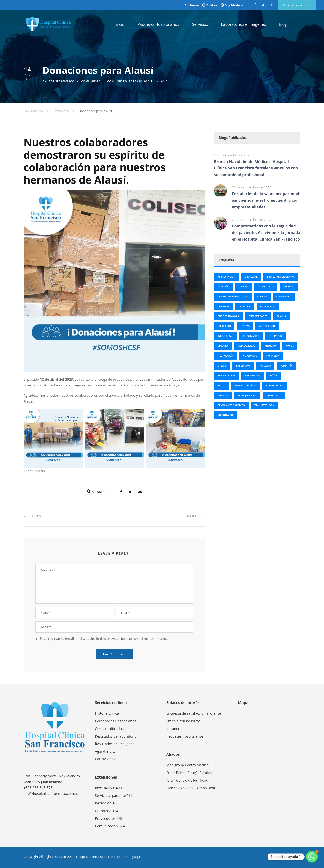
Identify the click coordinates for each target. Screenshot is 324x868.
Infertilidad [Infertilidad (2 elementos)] (225, 336)
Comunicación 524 (110, 826)
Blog (283, 24)
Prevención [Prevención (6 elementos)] (253, 375)
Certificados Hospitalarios (116, 721)
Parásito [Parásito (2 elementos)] (265, 366)
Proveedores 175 (109, 818)
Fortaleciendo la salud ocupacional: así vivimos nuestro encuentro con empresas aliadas (266, 200)
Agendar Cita (105, 751)
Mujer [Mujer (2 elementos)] (290, 346)
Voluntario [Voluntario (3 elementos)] (225, 415)
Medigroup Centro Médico (187, 765)
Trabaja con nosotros (183, 721)
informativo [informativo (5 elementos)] (251, 336)
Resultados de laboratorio (116, 736)
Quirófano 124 (107, 811)
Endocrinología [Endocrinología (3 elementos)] (228, 316)
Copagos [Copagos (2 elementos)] (223, 306)
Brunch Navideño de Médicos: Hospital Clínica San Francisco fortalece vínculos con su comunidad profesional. (256, 168)
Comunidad (91, 81)
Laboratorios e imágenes (243, 24)
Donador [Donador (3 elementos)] (244, 306)
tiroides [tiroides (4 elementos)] (223, 395)
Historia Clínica (107, 713)
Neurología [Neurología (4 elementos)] (225, 356)
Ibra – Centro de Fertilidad (187, 780)
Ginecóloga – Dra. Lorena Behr (191, 788)
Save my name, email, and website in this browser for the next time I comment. (103, 639)
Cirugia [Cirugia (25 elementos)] (262, 296)
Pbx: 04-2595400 (108, 788)
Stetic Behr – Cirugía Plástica (189, 773)
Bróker (212, 5)
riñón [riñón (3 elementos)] (273, 375)
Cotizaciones (105, 759)
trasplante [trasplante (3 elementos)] (274, 395)
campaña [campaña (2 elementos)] (223, 286)
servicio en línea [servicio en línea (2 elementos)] (246, 385)
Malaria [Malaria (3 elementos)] (223, 346)
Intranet (173, 729)
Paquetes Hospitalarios (158, 24)
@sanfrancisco (61, 81)
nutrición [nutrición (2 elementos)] (273, 356)
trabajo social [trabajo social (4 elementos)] (247, 395)
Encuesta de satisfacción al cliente (194, 713)
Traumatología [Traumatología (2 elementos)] (265, 405)
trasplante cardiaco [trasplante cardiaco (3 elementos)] (231, 405)
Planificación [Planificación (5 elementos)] (227, 375)
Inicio (119, 24)
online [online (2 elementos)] (222, 366)
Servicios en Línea (297, 5)
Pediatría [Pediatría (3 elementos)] (286, 366)
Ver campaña (34, 471)
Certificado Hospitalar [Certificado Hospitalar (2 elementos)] (233, 296)
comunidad (117, 81)
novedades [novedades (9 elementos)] (250, 356)
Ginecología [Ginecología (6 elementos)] (267, 326)
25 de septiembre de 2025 (252, 187)
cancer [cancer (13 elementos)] (243, 286)
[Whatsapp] (312, 857)
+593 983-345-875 (38, 788)
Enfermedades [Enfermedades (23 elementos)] (258, 316)
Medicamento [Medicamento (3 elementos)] (246, 346)
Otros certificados (109, 729)
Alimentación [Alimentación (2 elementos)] (227, 277)
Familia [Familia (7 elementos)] (281, 316)
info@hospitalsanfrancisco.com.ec (51, 794)
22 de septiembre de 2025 (252, 219)
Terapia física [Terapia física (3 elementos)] (275, 385)
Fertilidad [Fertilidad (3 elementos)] (224, 326)
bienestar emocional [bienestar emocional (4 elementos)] (281, 277)
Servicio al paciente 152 (114, 796)
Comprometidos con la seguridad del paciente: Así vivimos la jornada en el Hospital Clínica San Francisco (266, 233)
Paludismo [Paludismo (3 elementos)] (243, 366)
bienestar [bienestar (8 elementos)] (251, 277)
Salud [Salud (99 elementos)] (221, 385)
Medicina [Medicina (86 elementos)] (271, 346)
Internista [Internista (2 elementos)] (276, 336)
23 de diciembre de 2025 (233, 155)
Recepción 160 (107, 803)
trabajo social (142, 81)
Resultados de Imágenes (115, 744)
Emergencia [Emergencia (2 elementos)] (268, 306)
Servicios (200, 24)
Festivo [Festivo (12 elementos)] (245, 326)
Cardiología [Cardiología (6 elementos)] (266, 286)
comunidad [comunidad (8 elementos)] (284, 296)
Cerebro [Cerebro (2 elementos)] (289, 286)
